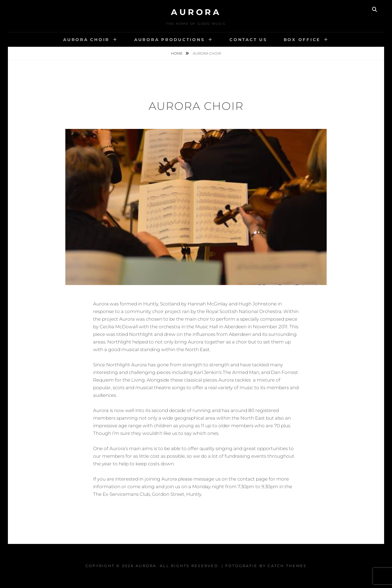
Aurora (196, 12)
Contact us (248, 40)
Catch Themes (287, 566)
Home (177, 53)
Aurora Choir (86, 40)
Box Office (302, 40)
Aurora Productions (170, 40)
